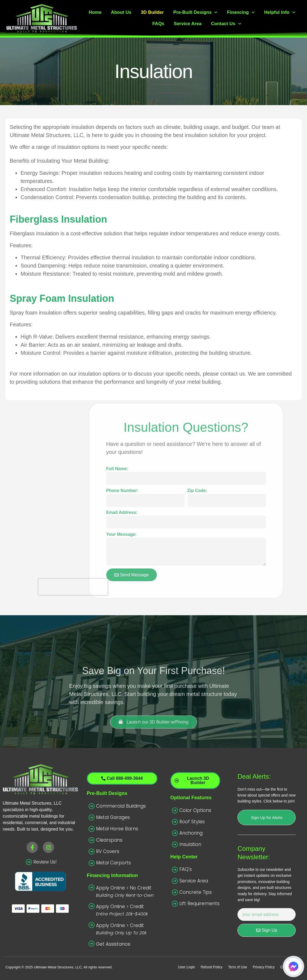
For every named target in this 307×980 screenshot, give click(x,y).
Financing (241, 12)
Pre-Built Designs (196, 12)
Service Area (188, 24)
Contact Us (226, 24)
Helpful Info (280, 12)
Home (95, 12)
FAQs (158, 24)
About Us (121, 12)
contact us (232, 374)
